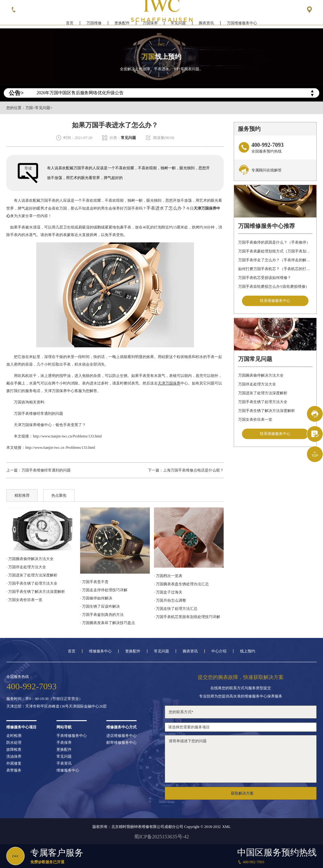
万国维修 (94, 24)
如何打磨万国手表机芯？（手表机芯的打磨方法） (275, 269)
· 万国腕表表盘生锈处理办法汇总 (181, 584)
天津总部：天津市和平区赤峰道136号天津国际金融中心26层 (56, 706)
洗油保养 (14, 756)
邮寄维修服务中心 (121, 743)
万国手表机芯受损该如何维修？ (265, 278)
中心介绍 (219, 651)
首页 (70, 24)
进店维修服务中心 (121, 736)
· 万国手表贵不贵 (94, 582)
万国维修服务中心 (242, 24)
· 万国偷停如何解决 (96, 598)
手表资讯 (64, 763)
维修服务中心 (100, 651)
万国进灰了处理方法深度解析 (263, 393)
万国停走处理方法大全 (257, 385)
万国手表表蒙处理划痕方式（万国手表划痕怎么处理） (275, 251)
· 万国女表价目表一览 (24, 600)
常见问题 (178, 24)
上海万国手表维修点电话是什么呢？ (193, 470)
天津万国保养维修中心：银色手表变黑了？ (46, 425)
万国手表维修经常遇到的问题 (35, 414)
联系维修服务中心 (275, 301)
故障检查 (14, 749)
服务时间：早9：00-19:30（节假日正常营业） (44, 699)
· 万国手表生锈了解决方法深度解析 (36, 592)
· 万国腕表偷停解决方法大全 (30, 559)
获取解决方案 (242, 793)
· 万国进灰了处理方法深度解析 (32, 575)
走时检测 (14, 736)
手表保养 (64, 743)
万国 (29, 108)
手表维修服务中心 (72, 736)
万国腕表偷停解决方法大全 (261, 376)
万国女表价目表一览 (255, 420)
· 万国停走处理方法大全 (26, 567)
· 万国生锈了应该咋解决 (100, 606)
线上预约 (248, 651)
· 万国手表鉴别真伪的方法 (102, 615)
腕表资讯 (206, 24)
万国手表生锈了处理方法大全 (263, 402)
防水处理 (14, 743)
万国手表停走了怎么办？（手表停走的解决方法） (275, 260)
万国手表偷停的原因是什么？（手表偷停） (274, 242)
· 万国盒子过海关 (168, 592)
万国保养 (150, 24)
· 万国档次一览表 (168, 576)
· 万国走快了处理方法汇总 (176, 609)
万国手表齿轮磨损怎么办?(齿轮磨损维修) (272, 286)
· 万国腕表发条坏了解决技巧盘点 (108, 623)
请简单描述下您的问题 (241, 759)
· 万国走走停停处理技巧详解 (104, 590)
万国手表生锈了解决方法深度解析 (267, 411)
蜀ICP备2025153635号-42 (161, 837)
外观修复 (14, 763)
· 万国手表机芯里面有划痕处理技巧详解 (187, 617)
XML (227, 827)
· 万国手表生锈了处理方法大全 (32, 583)
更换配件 (122, 24)
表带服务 (14, 770)
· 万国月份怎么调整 (170, 600)
